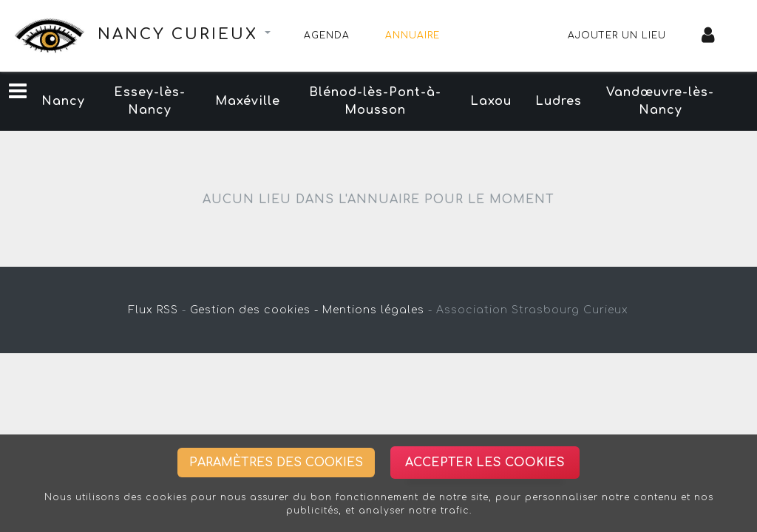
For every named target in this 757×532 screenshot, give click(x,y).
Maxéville (248, 101)
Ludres (559, 101)
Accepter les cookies (485, 463)
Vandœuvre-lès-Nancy (660, 101)
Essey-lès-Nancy (150, 101)
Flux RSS (153, 310)
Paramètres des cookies (276, 463)
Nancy (63, 101)
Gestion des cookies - (254, 310)
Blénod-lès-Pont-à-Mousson (375, 101)
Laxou (491, 101)
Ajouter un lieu (617, 35)
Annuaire (413, 35)
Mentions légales (373, 310)
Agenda (327, 35)
